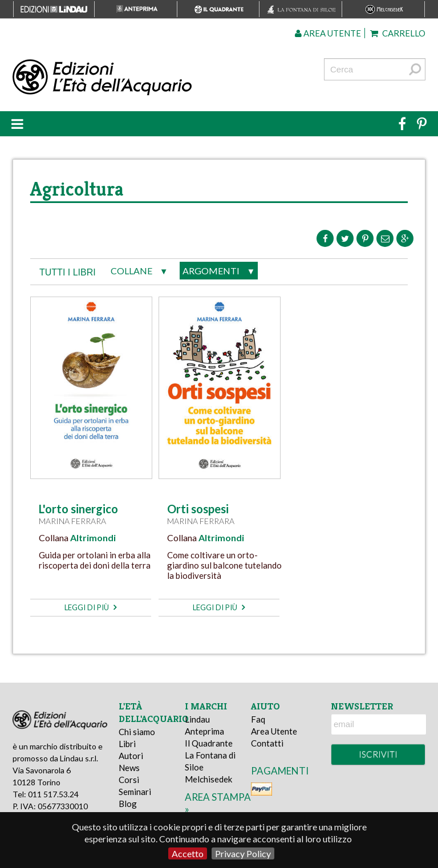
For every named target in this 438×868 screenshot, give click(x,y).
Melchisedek (208, 779)
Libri (127, 744)
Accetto (188, 853)
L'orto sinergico (78, 509)
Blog (128, 804)
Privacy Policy (243, 853)
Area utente (328, 33)
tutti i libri (68, 272)
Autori (131, 756)
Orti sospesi (198, 509)
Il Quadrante (209, 743)
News (129, 768)
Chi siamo (137, 732)
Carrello (398, 33)
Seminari (135, 792)
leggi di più (90, 607)
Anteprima (204, 731)
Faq (258, 719)
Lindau (197, 719)
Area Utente (274, 731)
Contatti (267, 743)
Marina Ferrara (72, 521)
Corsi (129, 780)
